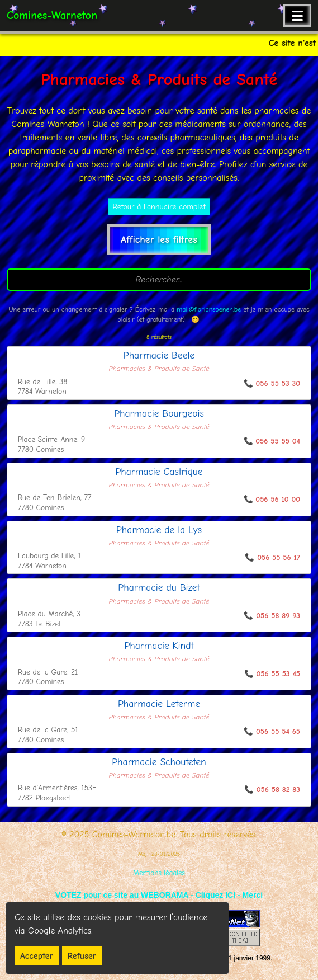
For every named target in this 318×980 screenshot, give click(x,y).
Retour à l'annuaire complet (159, 207)
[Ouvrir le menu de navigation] (297, 16)
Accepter (37, 956)
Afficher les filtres (159, 240)
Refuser (82, 956)
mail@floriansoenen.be (209, 309)
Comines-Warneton (52, 15)
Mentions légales (159, 873)
